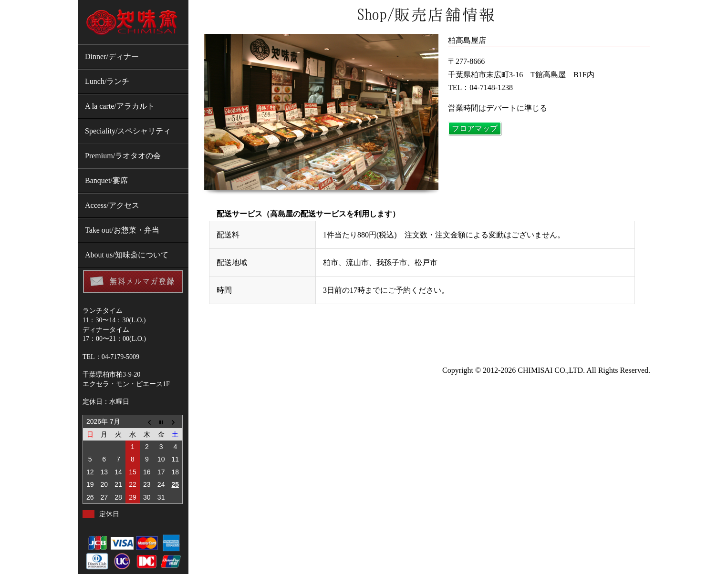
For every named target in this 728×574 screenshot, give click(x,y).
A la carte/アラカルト (120, 106)
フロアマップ (475, 128)
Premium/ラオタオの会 (123, 156)
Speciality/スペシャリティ (128, 131)
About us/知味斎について (127, 255)
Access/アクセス (112, 205)
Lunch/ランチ (107, 81)
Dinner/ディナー (112, 56)
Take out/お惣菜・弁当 (122, 230)
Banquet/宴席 (106, 180)
